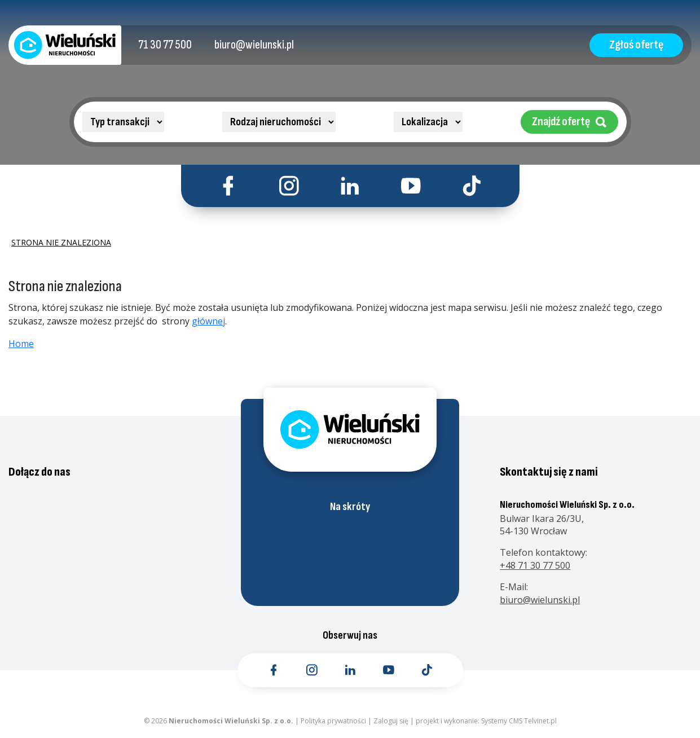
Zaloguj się (391, 721)
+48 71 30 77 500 (535, 565)
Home (21, 344)
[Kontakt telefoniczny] (165, 45)
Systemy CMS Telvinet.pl (519, 721)
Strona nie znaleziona (61, 243)
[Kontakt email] (254, 45)
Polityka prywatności (333, 721)
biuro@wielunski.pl (540, 600)
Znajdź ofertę (569, 122)
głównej (208, 321)
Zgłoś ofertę (636, 45)
